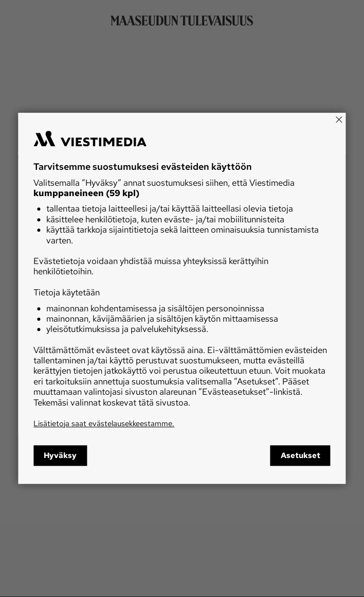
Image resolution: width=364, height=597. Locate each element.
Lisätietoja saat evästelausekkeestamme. (104, 424)
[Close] (339, 119)
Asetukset (301, 456)
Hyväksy (60, 456)
